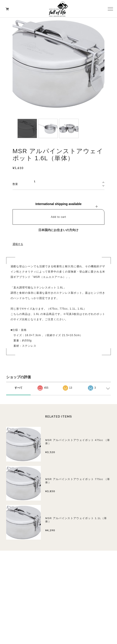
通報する (18, 244)
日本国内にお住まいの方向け (58, 230)
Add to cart (58, 217)
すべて (19, 388)
